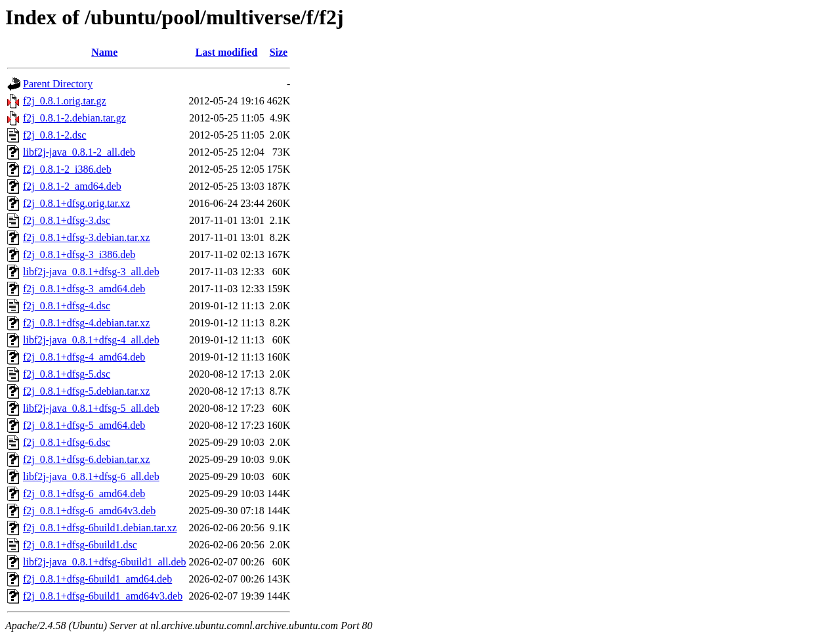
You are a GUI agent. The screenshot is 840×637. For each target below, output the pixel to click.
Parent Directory (58, 84)
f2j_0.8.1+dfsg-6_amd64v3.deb (89, 511)
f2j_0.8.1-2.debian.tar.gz (74, 118)
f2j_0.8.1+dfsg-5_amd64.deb (84, 425)
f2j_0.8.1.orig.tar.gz (65, 101)
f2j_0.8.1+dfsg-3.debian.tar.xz (86, 237)
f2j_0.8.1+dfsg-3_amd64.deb (84, 289)
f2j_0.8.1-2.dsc (54, 135)
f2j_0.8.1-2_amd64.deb (72, 186)
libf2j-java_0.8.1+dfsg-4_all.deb (91, 340)
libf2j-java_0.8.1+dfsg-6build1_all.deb (105, 562)
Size (279, 52)
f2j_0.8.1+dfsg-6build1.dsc (80, 545)
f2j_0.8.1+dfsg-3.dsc (67, 220)
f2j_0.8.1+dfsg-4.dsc (67, 306)
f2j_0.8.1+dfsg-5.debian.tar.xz (86, 391)
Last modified (227, 52)
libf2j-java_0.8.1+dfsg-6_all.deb (91, 476)
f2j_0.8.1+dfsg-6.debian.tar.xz (86, 459)
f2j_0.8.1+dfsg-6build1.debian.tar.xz (100, 528)
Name (104, 52)
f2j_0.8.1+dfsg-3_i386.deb (79, 254)
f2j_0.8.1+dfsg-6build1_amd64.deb (97, 579)
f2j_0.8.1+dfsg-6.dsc (67, 442)
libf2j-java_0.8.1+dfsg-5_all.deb (91, 408)
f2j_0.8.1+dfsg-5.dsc (67, 374)
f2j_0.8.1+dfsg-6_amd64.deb (84, 494)
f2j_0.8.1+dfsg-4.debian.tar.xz (86, 323)
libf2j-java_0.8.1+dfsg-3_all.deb (91, 272)
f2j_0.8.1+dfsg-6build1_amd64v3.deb (103, 596)
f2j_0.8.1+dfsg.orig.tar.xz (76, 203)
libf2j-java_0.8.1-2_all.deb (79, 152)
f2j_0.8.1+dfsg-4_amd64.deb (84, 357)
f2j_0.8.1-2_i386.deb (67, 169)
